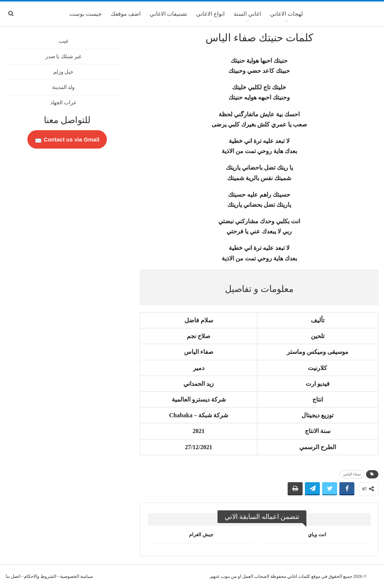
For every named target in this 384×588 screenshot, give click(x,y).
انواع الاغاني (210, 14)
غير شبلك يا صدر (64, 56)
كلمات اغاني (299, 576)
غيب (64, 41)
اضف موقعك (126, 14)
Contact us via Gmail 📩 (67, 139)
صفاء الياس (352, 474)
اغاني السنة (247, 14)
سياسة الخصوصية (76, 576)
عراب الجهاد (63, 103)
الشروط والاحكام (40, 576)
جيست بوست (85, 14)
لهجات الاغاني (286, 14)
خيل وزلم (64, 72)
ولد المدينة (64, 87)
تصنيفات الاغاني (169, 14)
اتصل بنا (13, 576)
